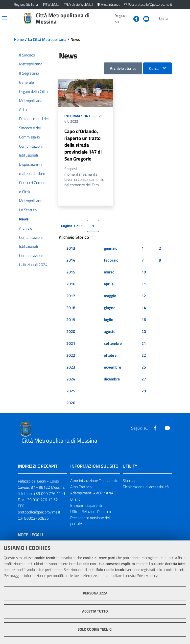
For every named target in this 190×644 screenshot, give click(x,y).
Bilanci (76, 500)
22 (144, 356)
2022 (71, 356)
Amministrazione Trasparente (94, 481)
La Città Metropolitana (47, 39)
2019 (71, 320)
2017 (71, 296)
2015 (71, 272)
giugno (110, 308)
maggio (110, 296)
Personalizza (95, 593)
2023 (71, 368)
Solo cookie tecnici (95, 629)
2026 (71, 403)
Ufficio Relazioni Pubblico (91, 512)
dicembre (112, 379)
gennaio (111, 249)
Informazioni (77, 116)
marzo (109, 272)
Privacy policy (147, 576)
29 (144, 391)
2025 (71, 391)
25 (144, 368)
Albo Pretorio (81, 487)
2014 (71, 261)
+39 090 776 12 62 (41, 500)
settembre (113, 344)
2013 (71, 249)
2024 (71, 379)
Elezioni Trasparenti (86, 506)
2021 (71, 344)
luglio (108, 320)
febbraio (111, 261)
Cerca (154, 68)
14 (144, 308)
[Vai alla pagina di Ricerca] (173, 19)
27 (144, 379)
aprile (109, 284)
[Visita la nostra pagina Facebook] (134, 18)
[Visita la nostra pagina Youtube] (144, 18)
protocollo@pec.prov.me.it (39, 512)
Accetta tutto (95, 611)
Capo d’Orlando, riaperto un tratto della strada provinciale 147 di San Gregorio (83, 145)
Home (19, 39)
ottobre (110, 356)
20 (144, 332)
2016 (71, 284)
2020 (71, 332)
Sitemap (130, 481)
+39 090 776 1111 (49, 494)
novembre (112, 368)
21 (144, 344)
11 (144, 284)
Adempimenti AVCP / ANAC (93, 493)
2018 (71, 308)
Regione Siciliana (26, 4)
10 (144, 272)
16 (144, 320)
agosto (110, 332)
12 (144, 296)
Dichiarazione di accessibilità (146, 487)
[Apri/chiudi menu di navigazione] (4, 18)
